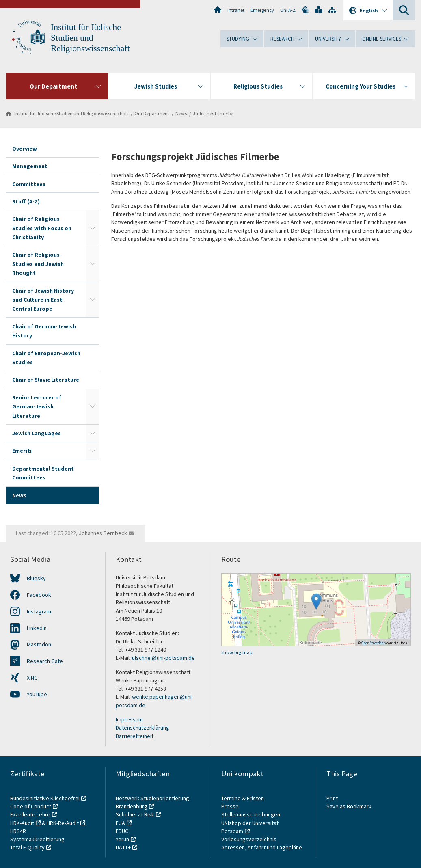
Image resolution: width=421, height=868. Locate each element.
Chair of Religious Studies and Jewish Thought (38, 264)
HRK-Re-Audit (63, 823)
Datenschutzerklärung (142, 728)
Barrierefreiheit (135, 736)
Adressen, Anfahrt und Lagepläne (262, 847)
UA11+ (123, 847)
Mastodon (39, 644)
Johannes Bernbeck (103, 533)
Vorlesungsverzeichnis (249, 839)
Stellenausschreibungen (251, 814)
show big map (237, 652)
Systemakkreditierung (37, 839)
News (181, 113)
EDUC (122, 831)
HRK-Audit (22, 823)
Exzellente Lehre (30, 814)
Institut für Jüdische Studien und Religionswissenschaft (90, 38)
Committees (29, 184)
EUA (120, 823)
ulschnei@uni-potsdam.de (163, 658)
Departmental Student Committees (43, 473)
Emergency (262, 10)
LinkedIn (37, 628)
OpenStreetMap (374, 643)
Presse (231, 806)
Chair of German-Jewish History (44, 331)
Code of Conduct (31, 806)
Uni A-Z (288, 10)
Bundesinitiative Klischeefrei (45, 798)
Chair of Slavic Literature (46, 380)
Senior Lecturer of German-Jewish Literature (37, 407)
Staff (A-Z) (26, 201)
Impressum (129, 719)
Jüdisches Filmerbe (213, 113)
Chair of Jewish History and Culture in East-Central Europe (43, 300)
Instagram (39, 611)
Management (30, 166)
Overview (25, 149)
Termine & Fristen (243, 798)
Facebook (39, 595)
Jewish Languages (37, 433)
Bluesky (36, 578)
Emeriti (22, 451)
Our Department (152, 113)
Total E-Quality (27, 847)
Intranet (236, 10)
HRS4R (18, 831)
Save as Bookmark (349, 806)
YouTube (37, 694)
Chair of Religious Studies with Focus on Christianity (42, 228)
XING (32, 678)
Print (332, 798)
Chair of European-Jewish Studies (46, 358)
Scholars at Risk (135, 814)
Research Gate (45, 661)
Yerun (122, 839)
